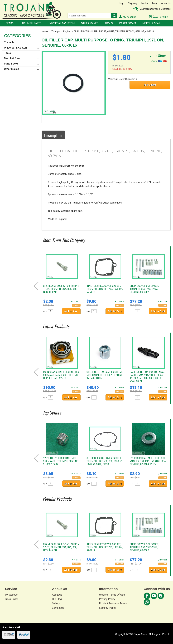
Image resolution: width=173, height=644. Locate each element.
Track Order (11, 599)
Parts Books (128, 23)
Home (45, 31)
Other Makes (90, 23)
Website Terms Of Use (112, 595)
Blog (154, 3)
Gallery (56, 603)
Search (10, 23)
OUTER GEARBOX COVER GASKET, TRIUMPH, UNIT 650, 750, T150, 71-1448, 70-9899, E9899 (105, 461)
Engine (67, 31)
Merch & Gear (151, 23)
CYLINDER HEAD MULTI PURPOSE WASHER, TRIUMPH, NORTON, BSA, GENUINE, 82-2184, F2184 (148, 461)
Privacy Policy (107, 599)
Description (53, 135)
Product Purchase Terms (113, 603)
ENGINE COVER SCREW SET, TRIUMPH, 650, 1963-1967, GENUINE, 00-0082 (144, 289)
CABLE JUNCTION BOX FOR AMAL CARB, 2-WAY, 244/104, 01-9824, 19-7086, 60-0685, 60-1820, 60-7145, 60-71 (147, 377)
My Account (12, 595)
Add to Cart (150, 85)
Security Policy (108, 608)
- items (160, 17)
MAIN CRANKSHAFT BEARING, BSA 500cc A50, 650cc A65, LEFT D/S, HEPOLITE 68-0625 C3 (61, 375)
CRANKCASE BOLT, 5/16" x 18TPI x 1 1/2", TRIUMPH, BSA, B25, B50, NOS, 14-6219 (61, 289)
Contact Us (58, 608)
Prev (36, 286)
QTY (45, 311)
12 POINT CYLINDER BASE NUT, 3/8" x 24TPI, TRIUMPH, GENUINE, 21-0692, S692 (61, 461)
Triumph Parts (32, 23)
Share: (159, 61)
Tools (109, 23)
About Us (166, 3)
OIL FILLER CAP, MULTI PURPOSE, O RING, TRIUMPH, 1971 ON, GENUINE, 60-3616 (114, 31)
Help (121, 3)
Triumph (56, 31)
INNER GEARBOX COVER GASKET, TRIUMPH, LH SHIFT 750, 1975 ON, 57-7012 (105, 289)
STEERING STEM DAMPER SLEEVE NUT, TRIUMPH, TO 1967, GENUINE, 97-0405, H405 (105, 375)
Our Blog (57, 599)
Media (145, 3)
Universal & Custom (61, 23)
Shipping (132, 3)
